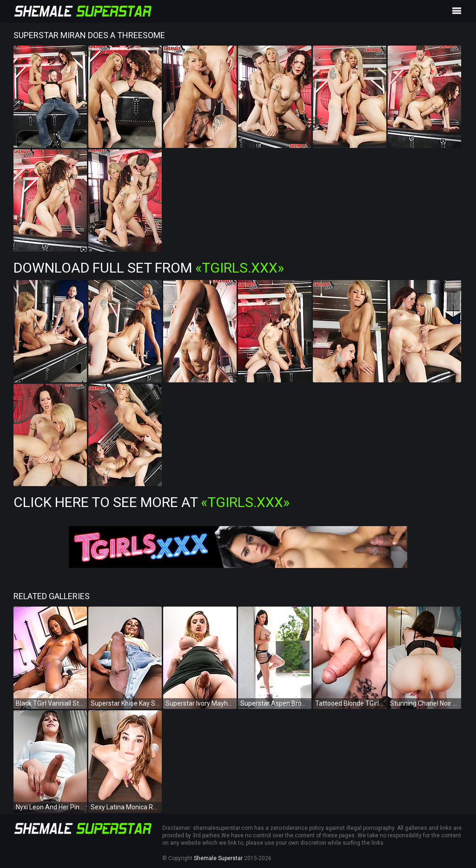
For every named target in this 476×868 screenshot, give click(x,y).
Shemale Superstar (218, 858)
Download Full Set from (149, 268)
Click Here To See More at (152, 502)
